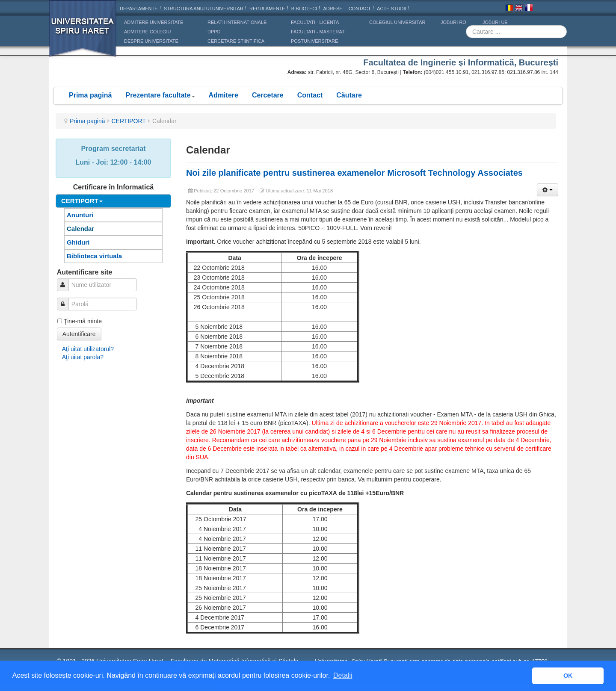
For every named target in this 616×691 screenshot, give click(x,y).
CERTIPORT (129, 121)
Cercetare (268, 95)
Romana (509, 9)
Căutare (349, 95)
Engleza (519, 9)
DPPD (214, 32)
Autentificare (79, 334)
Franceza (529, 9)
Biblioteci (304, 9)
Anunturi (80, 215)
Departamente (139, 9)
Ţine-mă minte (83, 321)
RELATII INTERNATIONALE (237, 22)
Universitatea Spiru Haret (83, 34)
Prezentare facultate (160, 95)
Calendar (80, 229)
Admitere (224, 95)
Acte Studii (391, 9)
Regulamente (267, 9)
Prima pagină (90, 95)
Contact (310, 95)
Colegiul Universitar (397, 22)
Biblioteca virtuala (94, 256)
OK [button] (568, 676)
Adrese (333, 9)
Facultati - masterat (318, 32)
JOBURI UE (495, 22)
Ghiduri (78, 242)
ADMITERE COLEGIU (147, 32)
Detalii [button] (343, 675)
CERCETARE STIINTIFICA (236, 41)
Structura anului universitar (204, 9)
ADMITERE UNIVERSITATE (154, 22)
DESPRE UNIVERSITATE (151, 41)
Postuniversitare (314, 41)
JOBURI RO (453, 22)
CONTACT (360, 9)
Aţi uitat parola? (83, 357)
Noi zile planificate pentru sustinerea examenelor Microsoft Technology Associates (354, 173)
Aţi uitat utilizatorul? (88, 349)
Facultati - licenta (315, 22)
